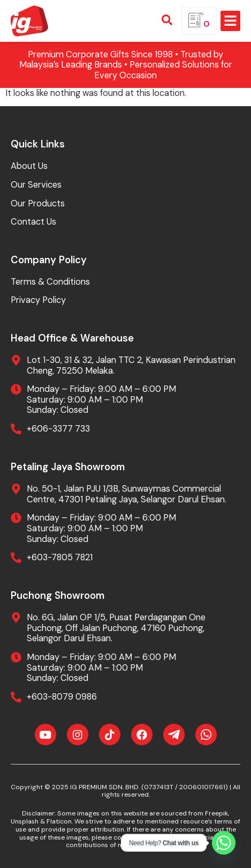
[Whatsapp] (224, 843)
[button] (231, 21)
